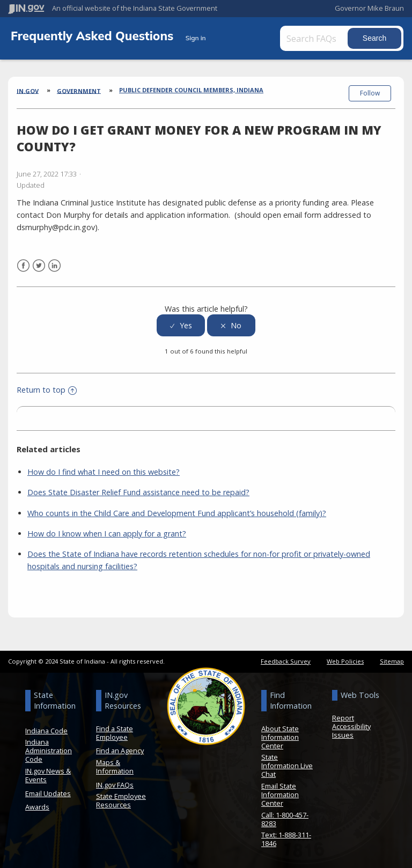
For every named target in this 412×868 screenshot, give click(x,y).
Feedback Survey (286, 661)
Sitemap (392, 661)
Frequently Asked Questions (94, 36)
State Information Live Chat (287, 766)
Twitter (39, 266)
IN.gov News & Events (48, 775)
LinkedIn (54, 266)
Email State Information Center (280, 795)
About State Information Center (280, 737)
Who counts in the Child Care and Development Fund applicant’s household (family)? (177, 513)
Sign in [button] (196, 38)
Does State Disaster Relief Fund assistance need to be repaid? (138, 492)
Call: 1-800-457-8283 (285, 819)
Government (79, 90)
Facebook (23, 266)
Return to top (47, 390)
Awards (37, 807)
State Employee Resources (121, 800)
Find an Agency (120, 751)
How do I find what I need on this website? (104, 472)
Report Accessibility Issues (351, 726)
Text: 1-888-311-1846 (286, 839)
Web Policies (345, 661)
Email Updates (48, 793)
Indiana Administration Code (49, 751)
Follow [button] (370, 93)
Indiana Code (46, 731)
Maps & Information (115, 767)
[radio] (181, 325)
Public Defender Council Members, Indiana (191, 90)
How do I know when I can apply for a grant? (107, 533)
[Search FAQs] (315, 38)
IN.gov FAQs (115, 784)
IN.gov (28, 90)
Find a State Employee (115, 733)
